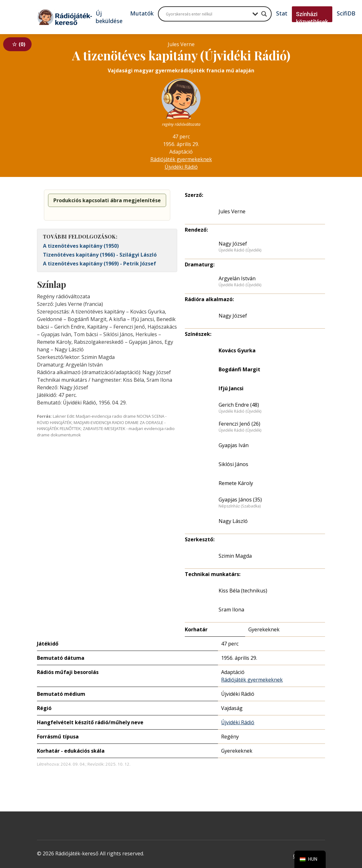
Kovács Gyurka (237, 350)
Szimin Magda (235, 556)
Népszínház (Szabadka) (240, 506)
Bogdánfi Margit (239, 369)
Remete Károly (236, 483)
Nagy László (233, 521)
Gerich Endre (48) (239, 405)
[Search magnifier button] (264, 14)
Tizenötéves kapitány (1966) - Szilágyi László (100, 255)
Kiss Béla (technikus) (243, 591)
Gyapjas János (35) (240, 500)
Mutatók (142, 13)
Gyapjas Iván (234, 445)
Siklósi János (233, 464)
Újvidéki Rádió (181, 167)
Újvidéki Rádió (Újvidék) (240, 250)
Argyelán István (237, 278)
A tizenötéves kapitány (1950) (81, 246)
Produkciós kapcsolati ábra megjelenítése (107, 200)
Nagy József (233, 244)
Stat (282, 13)
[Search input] (208, 14)
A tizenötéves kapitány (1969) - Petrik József (100, 264)
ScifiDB (346, 13)
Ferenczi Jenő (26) (239, 424)
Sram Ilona (231, 610)
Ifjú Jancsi (231, 388)
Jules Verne (232, 211)
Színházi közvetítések (312, 18)
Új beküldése (109, 17)
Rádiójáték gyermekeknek (181, 159)
